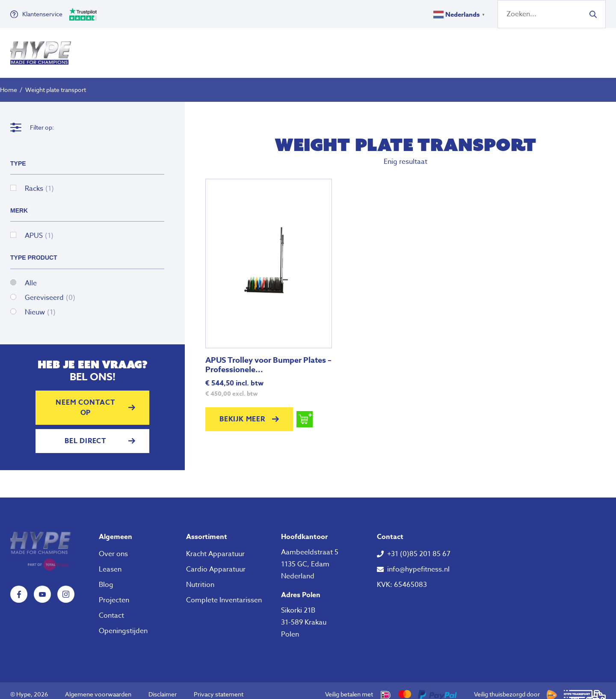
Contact (111, 608)
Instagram (66, 586)
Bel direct (86, 433)
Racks (39, 181)
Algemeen (115, 529)
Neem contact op (86, 400)
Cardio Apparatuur (216, 562)
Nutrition (366, 49)
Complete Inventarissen (224, 592)
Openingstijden (123, 623)
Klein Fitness (296, 49)
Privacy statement (219, 686)
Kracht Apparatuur (215, 546)
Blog (106, 577)
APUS (39, 228)
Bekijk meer (242, 412)
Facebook (19, 586)
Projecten (114, 592)
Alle (31, 275)
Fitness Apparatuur (209, 49)
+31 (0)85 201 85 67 (419, 546)
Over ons (417, 49)
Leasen (110, 562)
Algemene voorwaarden (98, 686)
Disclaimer (163, 686)
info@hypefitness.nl (418, 562)
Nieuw (40, 305)
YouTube (42, 586)
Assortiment (207, 529)
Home (9, 82)
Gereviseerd (50, 290)
